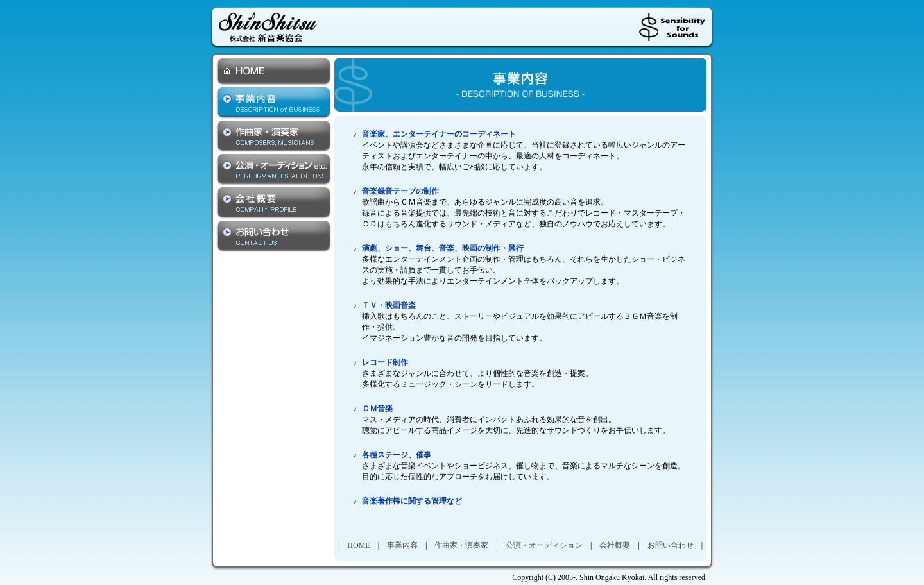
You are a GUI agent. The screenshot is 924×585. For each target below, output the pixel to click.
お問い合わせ (671, 545)
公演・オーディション (544, 545)
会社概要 (615, 545)
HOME (358, 545)
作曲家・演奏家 (461, 545)
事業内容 (402, 545)
